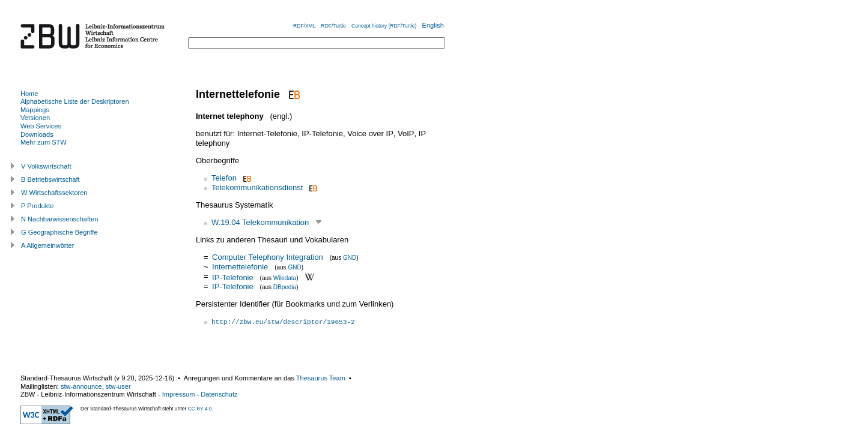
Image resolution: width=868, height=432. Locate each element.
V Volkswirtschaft (46, 166)
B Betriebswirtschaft (50, 179)
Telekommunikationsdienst (257, 187)
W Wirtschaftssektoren (54, 193)
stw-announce (81, 386)
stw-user (118, 386)
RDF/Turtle (334, 26)
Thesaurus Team (321, 378)
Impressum (179, 394)
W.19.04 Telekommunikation (260, 222)
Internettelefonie (240, 267)
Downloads (37, 134)
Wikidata (285, 277)
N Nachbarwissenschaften (59, 219)
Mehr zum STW (44, 142)
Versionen (35, 118)
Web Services (41, 126)
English (433, 25)
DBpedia (285, 287)
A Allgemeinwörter (47, 245)
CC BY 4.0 (200, 409)
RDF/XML (304, 26)
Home (29, 94)
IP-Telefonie (233, 277)
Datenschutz (219, 394)
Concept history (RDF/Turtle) (384, 26)
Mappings (35, 110)
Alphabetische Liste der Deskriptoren (75, 101)
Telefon (224, 178)
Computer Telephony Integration (268, 257)
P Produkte (37, 206)
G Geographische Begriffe (59, 232)
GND (350, 258)
